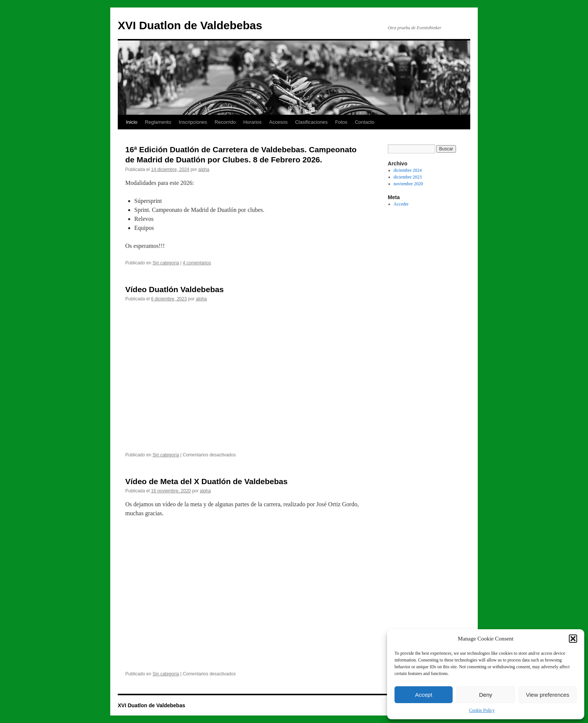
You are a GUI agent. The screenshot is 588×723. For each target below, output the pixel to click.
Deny (485, 695)
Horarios (253, 122)
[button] (573, 639)
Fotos (341, 122)
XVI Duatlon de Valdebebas (190, 25)
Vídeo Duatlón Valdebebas (175, 289)
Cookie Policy (482, 710)
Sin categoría (166, 263)
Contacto (364, 122)
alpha (204, 169)
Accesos (278, 122)
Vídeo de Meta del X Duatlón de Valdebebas (206, 481)
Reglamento (158, 122)
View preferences (548, 695)
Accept (424, 695)
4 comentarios (197, 263)
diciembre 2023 (408, 177)
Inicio (132, 122)
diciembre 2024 (408, 170)
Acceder (401, 204)
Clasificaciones (311, 122)
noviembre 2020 (408, 184)
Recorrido (225, 122)
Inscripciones (193, 122)
